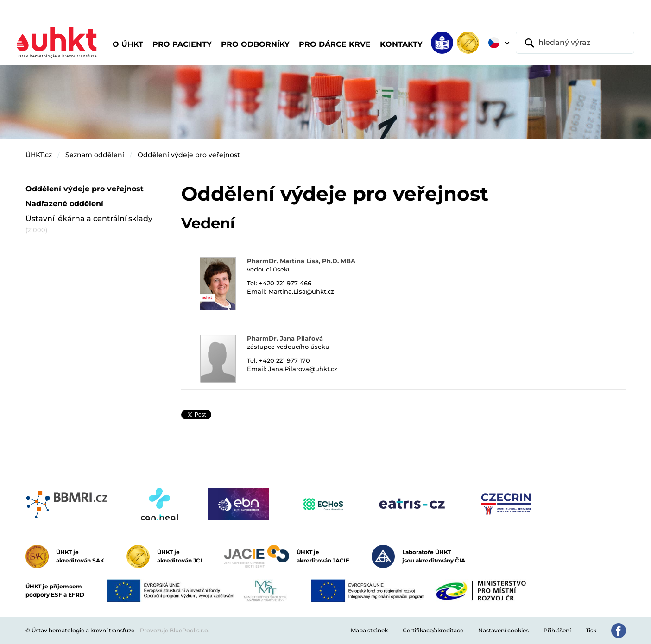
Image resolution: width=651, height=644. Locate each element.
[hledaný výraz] (575, 43)
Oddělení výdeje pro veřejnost (189, 155)
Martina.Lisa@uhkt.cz (301, 291)
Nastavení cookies (503, 630)
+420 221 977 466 (285, 283)
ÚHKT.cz (39, 155)
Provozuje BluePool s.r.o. (175, 630)
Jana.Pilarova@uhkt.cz (303, 369)
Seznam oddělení (95, 155)
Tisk (591, 630)
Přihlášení (557, 630)
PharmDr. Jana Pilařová (285, 338)
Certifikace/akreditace (433, 630)
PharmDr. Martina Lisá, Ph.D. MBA (301, 261)
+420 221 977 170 (284, 360)
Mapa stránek (369, 630)
